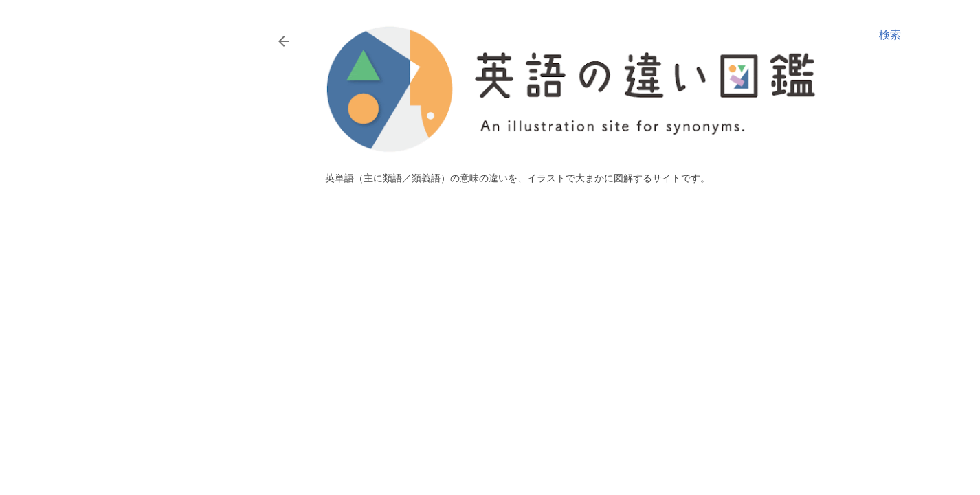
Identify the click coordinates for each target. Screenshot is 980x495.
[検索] (890, 35)
